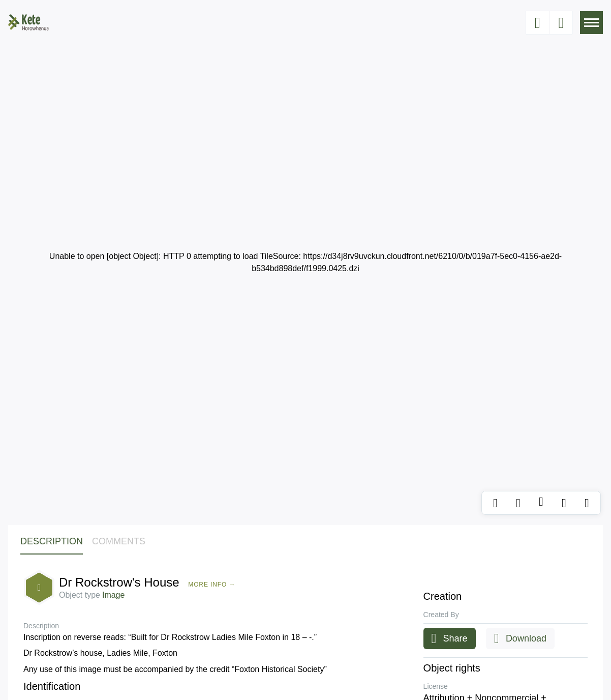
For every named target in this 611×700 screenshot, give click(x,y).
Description (52, 541)
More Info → (212, 585)
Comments (119, 541)
